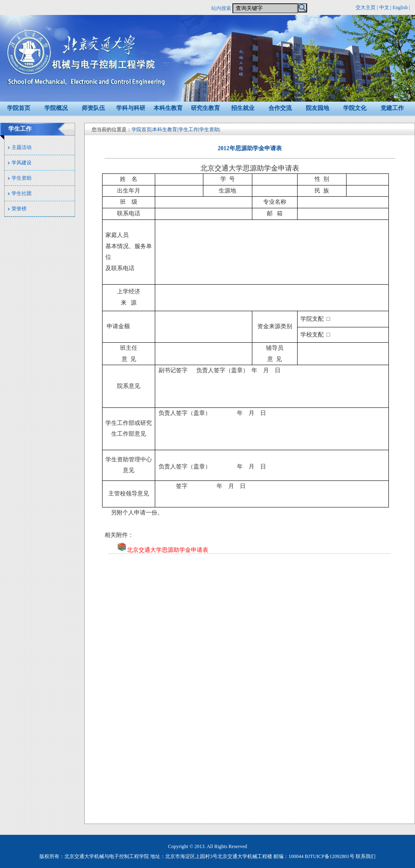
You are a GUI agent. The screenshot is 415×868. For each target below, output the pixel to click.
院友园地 (317, 108)
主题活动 (22, 147)
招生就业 (243, 108)
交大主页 (366, 7)
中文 (384, 7)
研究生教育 (205, 108)
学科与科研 (131, 108)
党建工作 (392, 108)
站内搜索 (221, 8)
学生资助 (22, 178)
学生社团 (22, 193)
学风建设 (22, 163)
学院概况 (56, 108)
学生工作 (188, 129)
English (400, 7)
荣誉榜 (19, 209)
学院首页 (19, 108)
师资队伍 (93, 108)
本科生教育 (168, 108)
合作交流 (280, 108)
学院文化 (355, 108)
